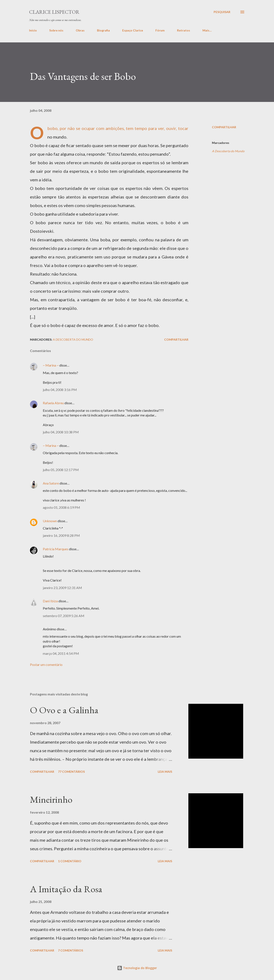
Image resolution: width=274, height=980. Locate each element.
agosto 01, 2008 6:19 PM (61, 507)
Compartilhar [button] (224, 127)
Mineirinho (51, 799)
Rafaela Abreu (53, 403)
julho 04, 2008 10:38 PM (61, 432)
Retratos (184, 30)
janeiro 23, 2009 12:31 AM (62, 588)
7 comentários (71, 950)
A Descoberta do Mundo (228, 151)
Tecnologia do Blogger (137, 968)
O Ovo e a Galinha (64, 710)
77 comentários (71, 772)
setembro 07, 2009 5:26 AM (64, 616)
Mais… (207, 30)
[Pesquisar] (222, 12)
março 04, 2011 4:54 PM (61, 653)
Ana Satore (51, 483)
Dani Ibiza (50, 601)
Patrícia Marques (56, 549)
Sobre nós (56, 30)
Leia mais (165, 772)
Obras (80, 30)
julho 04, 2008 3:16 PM (60, 390)
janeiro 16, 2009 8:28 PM (61, 535)
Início (33, 30)
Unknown (50, 521)
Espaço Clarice (133, 30)
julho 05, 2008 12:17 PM (61, 470)
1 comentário (70, 861)
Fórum (160, 30)
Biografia (103, 30)
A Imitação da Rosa (66, 889)
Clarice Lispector (54, 12)
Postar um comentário (46, 665)
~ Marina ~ (51, 365)
